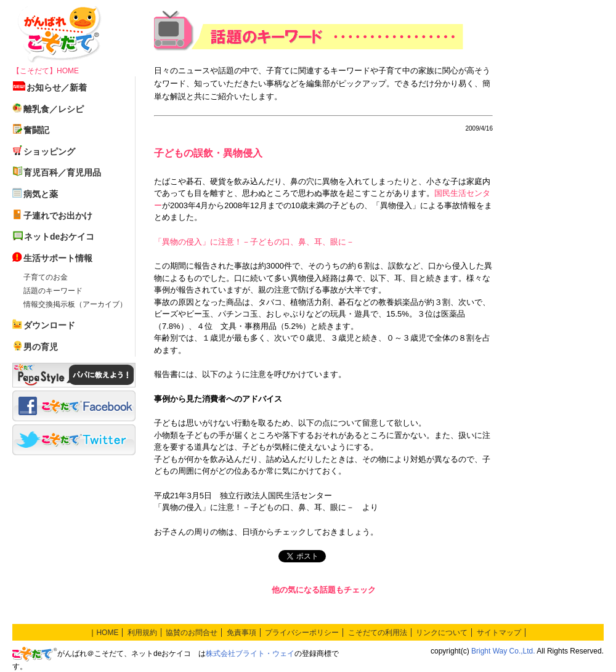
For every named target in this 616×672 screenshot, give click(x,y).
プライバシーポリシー (302, 633)
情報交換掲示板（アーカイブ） (75, 304)
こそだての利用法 (378, 633)
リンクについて (442, 633)
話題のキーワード (53, 291)
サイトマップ (499, 633)
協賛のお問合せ (192, 633)
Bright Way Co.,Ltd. (503, 651)
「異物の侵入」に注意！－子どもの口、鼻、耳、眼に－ (254, 242)
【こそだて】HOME (46, 71)
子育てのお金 (46, 277)
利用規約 (142, 633)
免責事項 (241, 633)
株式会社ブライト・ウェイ (250, 654)
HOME (107, 633)
